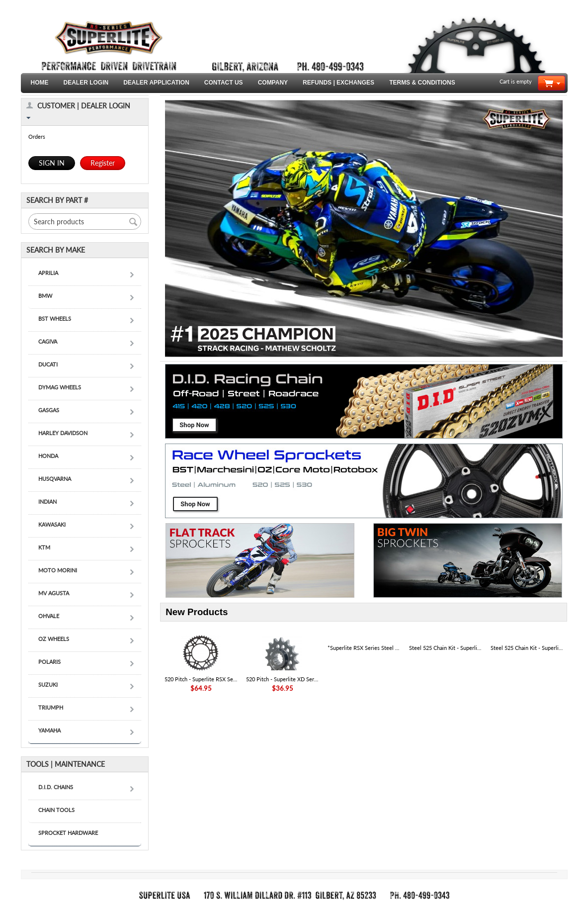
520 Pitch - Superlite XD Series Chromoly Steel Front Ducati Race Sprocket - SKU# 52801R (282, 679)
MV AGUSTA (54, 593)
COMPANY (273, 83)
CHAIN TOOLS (56, 810)
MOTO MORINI (58, 570)
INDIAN (47, 502)
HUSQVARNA (55, 479)
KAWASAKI (52, 524)
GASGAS (49, 410)
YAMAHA (49, 730)
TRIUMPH (51, 707)
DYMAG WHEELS (60, 387)
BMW (45, 296)
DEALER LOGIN (86, 83)
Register (103, 163)
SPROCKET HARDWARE (68, 833)
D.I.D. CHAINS (56, 787)
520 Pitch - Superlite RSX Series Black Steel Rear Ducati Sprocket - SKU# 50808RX (201, 679)
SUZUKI (48, 685)
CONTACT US (224, 83)
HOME (40, 83)
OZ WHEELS (54, 639)
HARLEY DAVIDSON (63, 433)
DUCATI (48, 364)
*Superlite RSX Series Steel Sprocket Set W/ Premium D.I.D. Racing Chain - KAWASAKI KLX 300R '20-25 (364, 648)
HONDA (48, 456)
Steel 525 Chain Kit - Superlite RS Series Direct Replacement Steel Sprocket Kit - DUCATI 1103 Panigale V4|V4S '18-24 (527, 648)
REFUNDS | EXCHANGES (338, 83)
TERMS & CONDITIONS (422, 83)
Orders (37, 137)
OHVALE (49, 616)
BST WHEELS (55, 319)
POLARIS (49, 662)
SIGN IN (52, 163)
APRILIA (48, 273)
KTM (44, 547)
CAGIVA (48, 341)
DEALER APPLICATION (156, 83)
